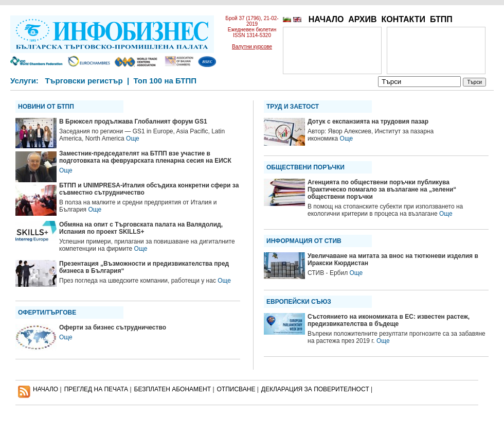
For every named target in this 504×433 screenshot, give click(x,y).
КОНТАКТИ (403, 19)
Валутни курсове (252, 47)
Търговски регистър (84, 81)
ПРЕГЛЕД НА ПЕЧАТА (96, 389)
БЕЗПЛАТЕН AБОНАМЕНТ (173, 389)
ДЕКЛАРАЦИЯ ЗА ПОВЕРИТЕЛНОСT (315, 389)
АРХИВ (362, 19)
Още (133, 138)
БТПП (441, 19)
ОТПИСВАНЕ (236, 389)
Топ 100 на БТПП (165, 81)
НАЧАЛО (326, 19)
